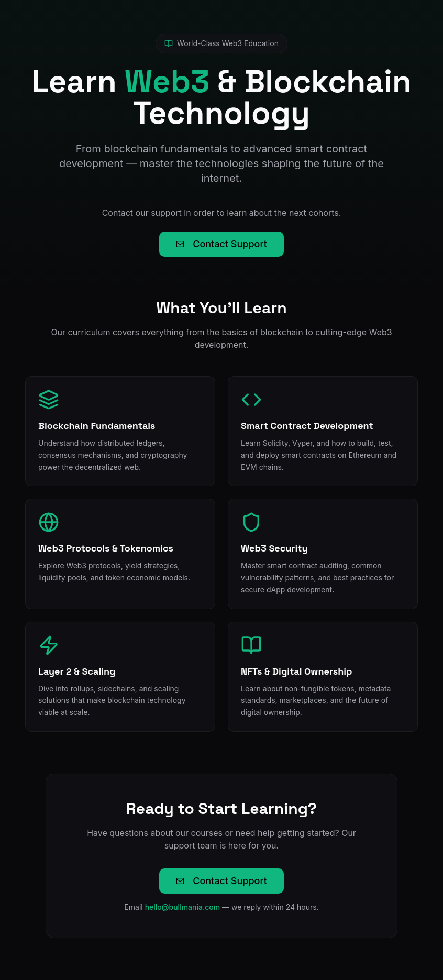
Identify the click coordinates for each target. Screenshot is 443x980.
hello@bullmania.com (183, 907)
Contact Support (222, 244)
